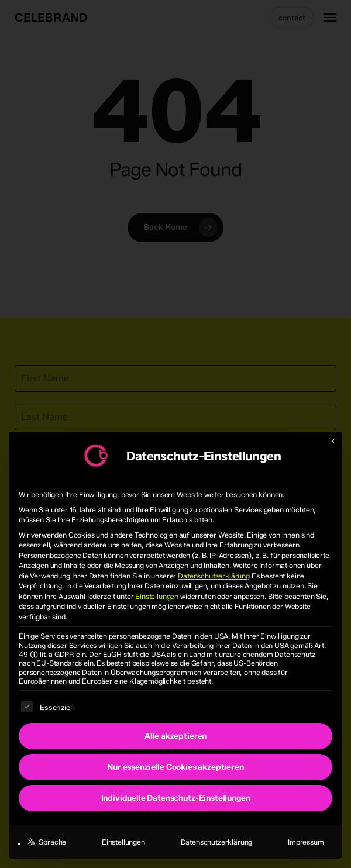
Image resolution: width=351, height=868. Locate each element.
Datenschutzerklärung (214, 576)
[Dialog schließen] (332, 441)
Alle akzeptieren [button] (175, 736)
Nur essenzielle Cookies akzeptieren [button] (175, 767)
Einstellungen (123, 842)
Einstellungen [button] (157, 596)
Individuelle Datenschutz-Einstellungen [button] (176, 798)
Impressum (306, 842)
